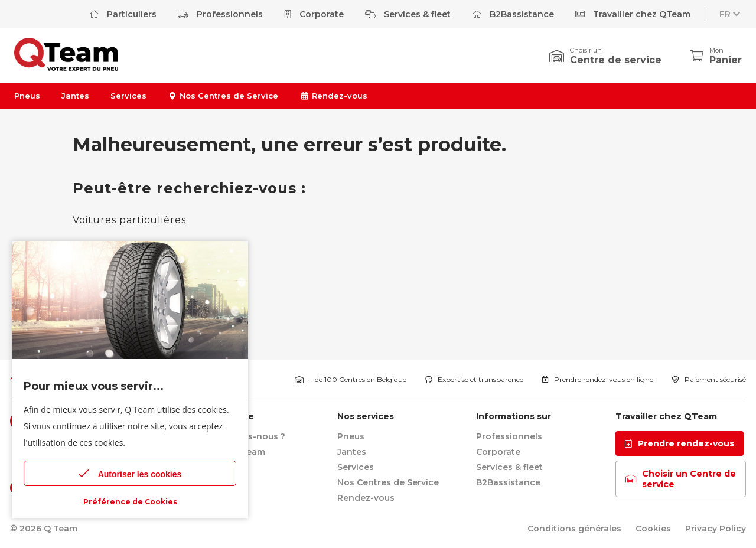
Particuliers (123, 14)
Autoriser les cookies (130, 473)
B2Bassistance (513, 14)
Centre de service (616, 60)
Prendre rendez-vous (680, 443)
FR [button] (731, 14)
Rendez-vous (333, 96)
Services (128, 96)
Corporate (314, 14)
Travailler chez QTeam (633, 14)
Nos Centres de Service (223, 96)
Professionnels (220, 14)
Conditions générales (574, 529)
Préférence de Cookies (130, 502)
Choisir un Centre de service (681, 479)
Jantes (75, 96)
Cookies (653, 529)
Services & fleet (408, 14)
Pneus (27, 96)
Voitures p (100, 220)
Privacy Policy (716, 529)
